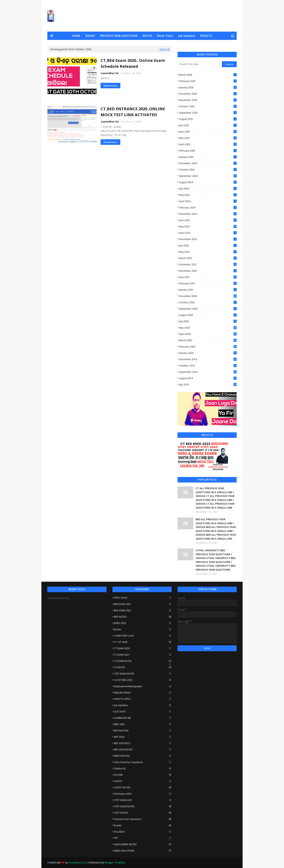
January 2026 (208, 87)
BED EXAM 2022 (143, 610)
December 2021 (208, 264)
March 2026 (208, 75)
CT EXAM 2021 (143, 655)
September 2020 (208, 309)
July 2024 (208, 189)
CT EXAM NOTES (143, 661)
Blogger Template (115, 863)
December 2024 (208, 163)
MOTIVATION (143, 731)
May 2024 (208, 195)
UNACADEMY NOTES (143, 844)
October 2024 (208, 170)
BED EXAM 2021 (143, 604)
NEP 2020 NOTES (143, 750)
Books (143, 629)
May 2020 (208, 328)
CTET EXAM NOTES (143, 674)
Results (143, 825)
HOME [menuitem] (76, 36)
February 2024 (208, 208)
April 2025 (208, 144)
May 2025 (208, 138)
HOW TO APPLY (143, 699)
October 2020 (208, 302)
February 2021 (208, 283)
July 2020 (208, 321)
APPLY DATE (143, 598)
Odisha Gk (143, 769)
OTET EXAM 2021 (143, 800)
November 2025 (208, 100)
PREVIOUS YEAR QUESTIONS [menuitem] (119, 36)
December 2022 (208, 239)
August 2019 (208, 378)
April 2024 (208, 201)
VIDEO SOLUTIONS (143, 851)
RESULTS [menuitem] (206, 36)
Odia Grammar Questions (143, 762)
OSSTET (143, 781)
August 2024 (208, 182)
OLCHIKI (143, 775)
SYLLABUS (143, 832)
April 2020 (208, 334)
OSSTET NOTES (143, 787)
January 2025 (208, 157)
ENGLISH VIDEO (143, 693)
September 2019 (208, 372)
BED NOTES (143, 617)
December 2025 (208, 94)
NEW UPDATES (143, 756)
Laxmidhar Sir (110, 73)
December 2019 (208, 359)
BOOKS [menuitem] (90, 36)
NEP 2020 (143, 737)
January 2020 (208, 353)
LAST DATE (143, 712)
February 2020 (208, 347)
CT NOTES (143, 667)
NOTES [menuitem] (147, 36)
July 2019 (208, 385)
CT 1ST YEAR (143, 642)
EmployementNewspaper (143, 686)
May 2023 (208, 227)
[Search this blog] (200, 64)
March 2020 (208, 340)
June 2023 (208, 220)
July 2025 (208, 125)
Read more (110, 86)
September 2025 (208, 113)
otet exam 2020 (143, 794)
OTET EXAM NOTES (143, 806)
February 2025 (208, 151)
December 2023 (208, 214)
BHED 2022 (143, 623)
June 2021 (208, 277)
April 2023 (208, 233)
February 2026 (208, 81)
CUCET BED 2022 (143, 680)
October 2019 (208, 366)
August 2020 (208, 315)
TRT (143, 838)
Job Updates (143, 705)
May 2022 (208, 252)
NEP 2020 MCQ (143, 743)
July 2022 (208, 246)
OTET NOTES (143, 813)
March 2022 (208, 258)
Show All (165, 49)
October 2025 (208, 106)
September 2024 (208, 176)
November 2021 (208, 271)
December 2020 (208, 296)
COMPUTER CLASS (143, 636)
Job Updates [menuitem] (187, 36)
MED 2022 (143, 724)
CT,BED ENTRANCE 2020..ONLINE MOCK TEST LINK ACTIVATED (133, 112)
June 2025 (208, 132)
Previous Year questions (143, 819)
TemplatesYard (77, 863)
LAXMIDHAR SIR (143, 718)
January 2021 (208, 290)
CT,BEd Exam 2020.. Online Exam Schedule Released (133, 63)
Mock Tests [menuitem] (165, 36)
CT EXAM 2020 (143, 648)
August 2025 (208, 119)
